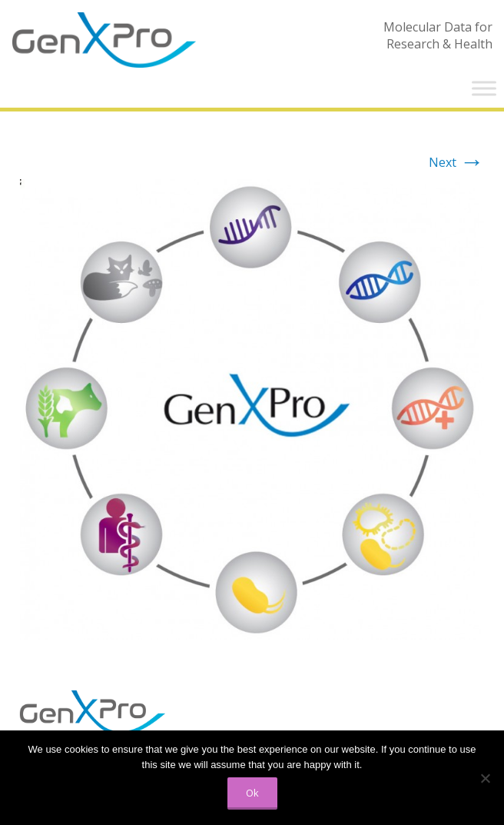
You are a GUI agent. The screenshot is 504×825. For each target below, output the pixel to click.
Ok (252, 793)
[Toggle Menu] (484, 88)
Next (456, 162)
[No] (485, 778)
